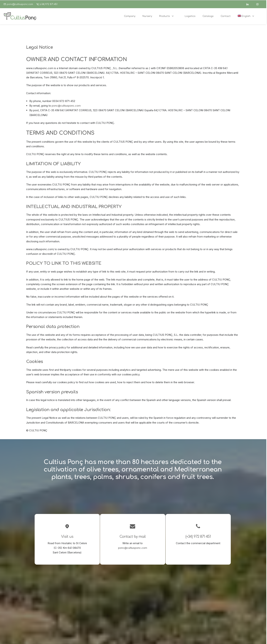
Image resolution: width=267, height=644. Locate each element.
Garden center (117, 606)
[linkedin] (249, 4)
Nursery (113, 601)
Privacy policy (96, 637)
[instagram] (259, 4)
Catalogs (114, 615)
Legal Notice (79, 637)
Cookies (111, 637)
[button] (153, 596)
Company (114, 596)
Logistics (114, 611)
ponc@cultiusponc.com (20, 4)
